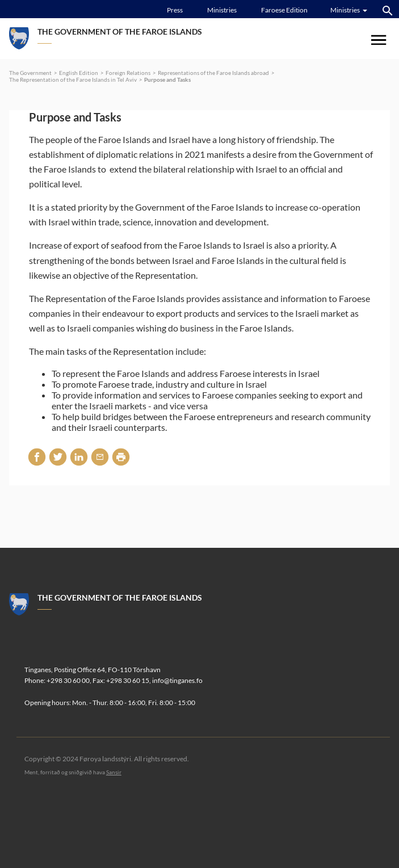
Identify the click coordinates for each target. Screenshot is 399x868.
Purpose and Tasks (167, 79)
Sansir (114, 772)
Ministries (222, 10)
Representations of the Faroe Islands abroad (213, 73)
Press (175, 10)
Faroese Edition (284, 10)
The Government (30, 73)
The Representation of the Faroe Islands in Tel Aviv (73, 79)
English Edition (79, 73)
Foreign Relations (128, 73)
